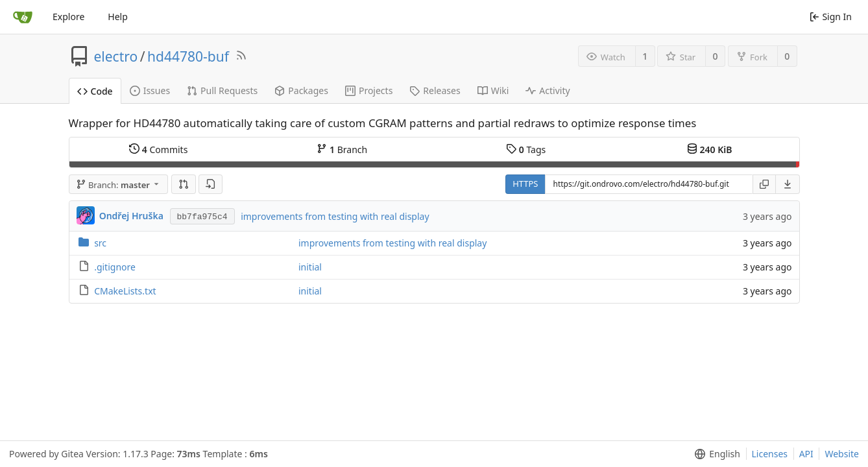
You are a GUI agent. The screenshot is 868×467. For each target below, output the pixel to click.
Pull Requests (222, 90)
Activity (548, 90)
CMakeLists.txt (125, 291)
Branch (342, 150)
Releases (435, 90)
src (100, 243)
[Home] (23, 17)
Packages (301, 90)
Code (95, 91)
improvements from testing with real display (335, 216)
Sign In (831, 17)
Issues (150, 90)
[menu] (788, 184)
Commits (158, 150)
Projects (369, 90)
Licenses (770, 454)
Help (118, 17)
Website (842, 454)
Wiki (493, 90)
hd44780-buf (188, 56)
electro (116, 56)
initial (310, 267)
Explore (68, 17)
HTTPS (525, 184)
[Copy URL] (764, 184)
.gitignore (115, 267)
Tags (526, 150)
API (806, 454)
